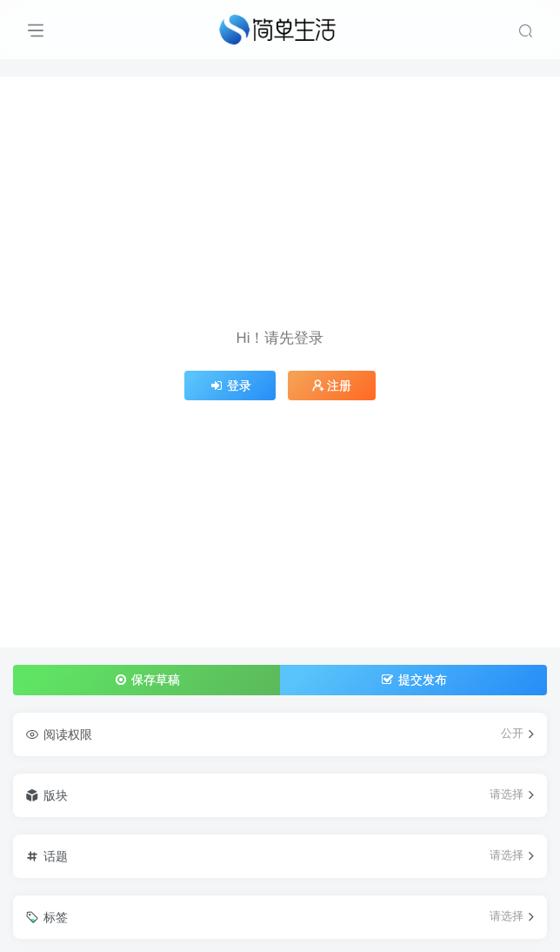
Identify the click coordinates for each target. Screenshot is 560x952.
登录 (230, 385)
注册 (332, 385)
